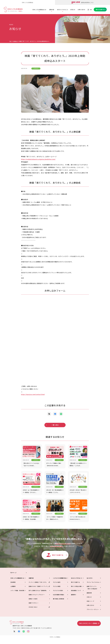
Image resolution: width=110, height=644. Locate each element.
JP (88, 10)
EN (91, 10)
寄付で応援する (100, 10)
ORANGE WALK (33, 607)
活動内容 (52, 10)
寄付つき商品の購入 (77, 586)
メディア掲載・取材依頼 (17, 591)
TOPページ (13, 573)
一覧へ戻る (55, 425)
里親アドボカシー (34, 603)
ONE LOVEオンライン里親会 (88, 623)
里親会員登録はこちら (82, 3)
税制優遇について (76, 591)
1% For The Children (93, 582)
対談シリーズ (90, 601)
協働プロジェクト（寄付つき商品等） (92, 588)
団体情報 (13, 582)
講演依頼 (89, 593)
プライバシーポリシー (93, 609)
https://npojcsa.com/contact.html (33, 394)
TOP (10, 41)
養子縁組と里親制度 (59, 599)
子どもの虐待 (57, 582)
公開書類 (13, 586)
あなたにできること (63, 10)
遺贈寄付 (74, 595)
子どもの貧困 (57, 586)
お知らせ (73, 10)
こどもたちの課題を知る (60, 578)
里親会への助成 (33, 599)
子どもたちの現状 (58, 591)
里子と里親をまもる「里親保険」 (38, 591)
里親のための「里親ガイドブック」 (39, 586)
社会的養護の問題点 (59, 595)
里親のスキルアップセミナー (37, 595)
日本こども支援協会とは (39, 10)
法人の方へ (90, 578)
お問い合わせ (81, 10)
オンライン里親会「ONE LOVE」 (38, 582)
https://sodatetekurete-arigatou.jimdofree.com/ (38, 159)
